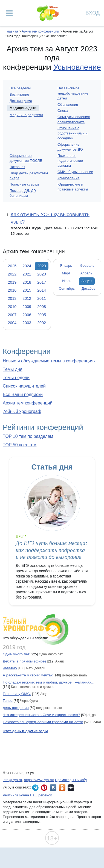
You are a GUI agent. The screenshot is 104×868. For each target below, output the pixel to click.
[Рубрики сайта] (9, 13)
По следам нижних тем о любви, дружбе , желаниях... (48, 682)
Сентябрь (67, 288)
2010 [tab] (12, 307)
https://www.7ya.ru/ (39, 780)
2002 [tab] (42, 323)
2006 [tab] (27, 315)
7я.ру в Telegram (35, 788)
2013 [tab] (12, 298)
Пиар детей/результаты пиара (29, 176)
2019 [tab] (12, 282)
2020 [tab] (42, 274)
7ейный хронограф (22, 411)
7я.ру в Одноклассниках (62, 788)
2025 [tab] (12, 266)
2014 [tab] (42, 290)
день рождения (16, 708)
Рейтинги (10, 795)
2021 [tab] (27, 274)
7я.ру (71, 788)
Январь (66, 266)
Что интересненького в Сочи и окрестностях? (41, 715)
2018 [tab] (27, 282)
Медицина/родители (26, 115)
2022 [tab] (12, 274)
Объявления (68, 105)
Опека (63, 111)
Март (66, 273)
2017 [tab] (42, 282)
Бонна (24, 795)
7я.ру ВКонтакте (53, 788)
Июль (67, 281)
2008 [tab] (42, 307)
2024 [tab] (27, 266)
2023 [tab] (42, 266)
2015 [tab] (27, 290)
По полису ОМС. (17, 694)
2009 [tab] (27, 307)
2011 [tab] (42, 298)
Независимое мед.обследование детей (73, 93)
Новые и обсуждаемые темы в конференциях (49, 361)
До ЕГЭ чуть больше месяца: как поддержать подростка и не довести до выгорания (52, 550)
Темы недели (16, 378)
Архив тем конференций (28, 403)
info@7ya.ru (12, 780)
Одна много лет (16, 654)
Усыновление (77, 67)
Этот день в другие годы (25, 731)
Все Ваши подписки (23, 395)
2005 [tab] (42, 315)
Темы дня (13, 369)
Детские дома (21, 101)
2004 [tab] (12, 323)
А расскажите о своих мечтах (28, 675)
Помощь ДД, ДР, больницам (23, 193)
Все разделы (20, 88)
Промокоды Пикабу (71, 780)
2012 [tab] (27, 298)
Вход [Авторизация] (93, 12)
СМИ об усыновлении (75, 172)
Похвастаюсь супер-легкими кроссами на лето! (43, 722)
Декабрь (89, 288)
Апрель (86, 273)
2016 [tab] (12, 290)
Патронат (17, 167)
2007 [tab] (12, 315)
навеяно (10, 668)
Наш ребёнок (41, 795)
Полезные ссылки (24, 184)
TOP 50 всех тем (20, 445)
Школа (21, 536)
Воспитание (19, 94)
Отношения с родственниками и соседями (73, 133)
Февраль (87, 266)
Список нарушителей (24, 386)
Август (87, 281)
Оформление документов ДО (70, 147)
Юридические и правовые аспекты (73, 187)
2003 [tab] (27, 323)
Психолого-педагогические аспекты (70, 161)
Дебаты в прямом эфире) (24, 661)
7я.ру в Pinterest (44, 788)
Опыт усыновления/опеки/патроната (74, 119)
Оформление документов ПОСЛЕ (26, 158)
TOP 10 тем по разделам (28, 436)
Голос (8, 701)
